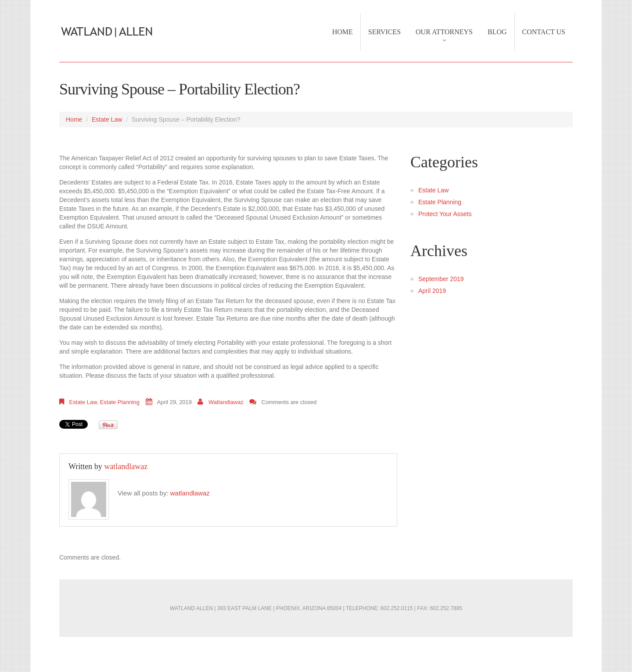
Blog (497, 32)
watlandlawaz (226, 402)
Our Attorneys (440, 36)
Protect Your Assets (445, 214)
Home (343, 32)
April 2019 (432, 291)
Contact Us (544, 32)
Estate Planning (120, 402)
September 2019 (441, 279)
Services (384, 32)
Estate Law (107, 119)
